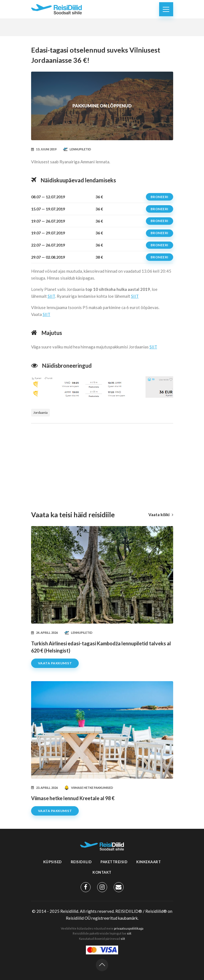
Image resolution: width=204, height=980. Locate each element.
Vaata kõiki (161, 515)
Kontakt (102, 872)
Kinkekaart (149, 862)
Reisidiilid (81, 862)
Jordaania (40, 412)
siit (129, 933)
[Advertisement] (102, 462)
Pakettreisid (114, 862)
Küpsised (53, 862)
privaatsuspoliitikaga (129, 928)
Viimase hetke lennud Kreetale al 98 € (73, 798)
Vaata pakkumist (55, 663)
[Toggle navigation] (166, 9)
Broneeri (160, 197)
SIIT (51, 296)
